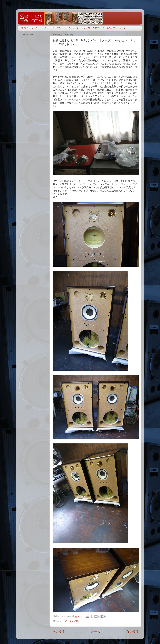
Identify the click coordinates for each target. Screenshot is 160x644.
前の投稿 (133, 632)
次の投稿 (59, 632)
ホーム (96, 632)
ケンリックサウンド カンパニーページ (104, 28)
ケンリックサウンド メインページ (60, 28)
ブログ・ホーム (29, 28)
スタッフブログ (73, 621)
